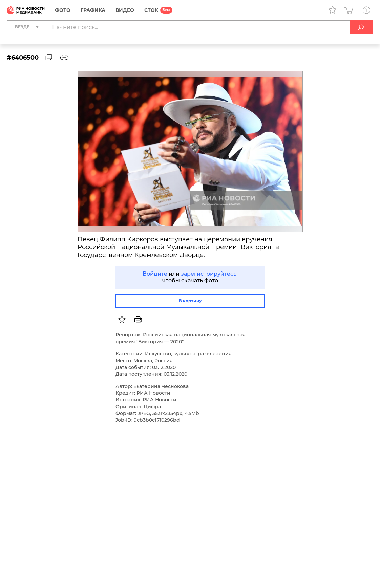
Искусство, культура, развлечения (188, 354)
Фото (63, 10)
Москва (143, 361)
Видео (125, 10)
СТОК (151, 10)
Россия (164, 361)
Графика (93, 10)
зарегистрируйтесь (209, 274)
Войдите (155, 274)
